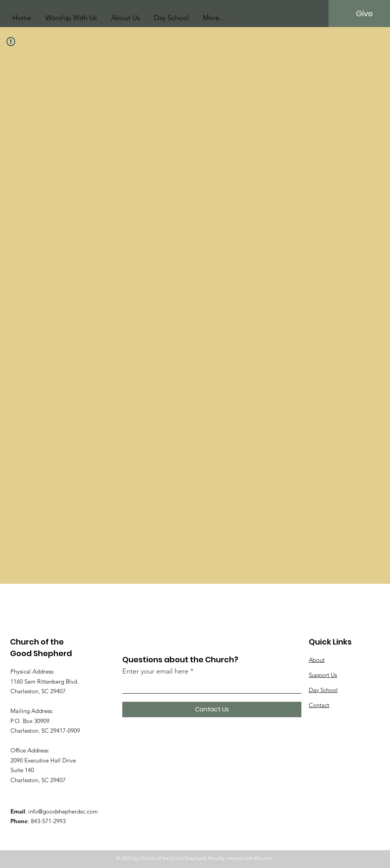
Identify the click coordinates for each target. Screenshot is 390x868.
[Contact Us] (212, 709)
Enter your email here (155, 671)
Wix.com (263, 858)
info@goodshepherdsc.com (63, 811)
